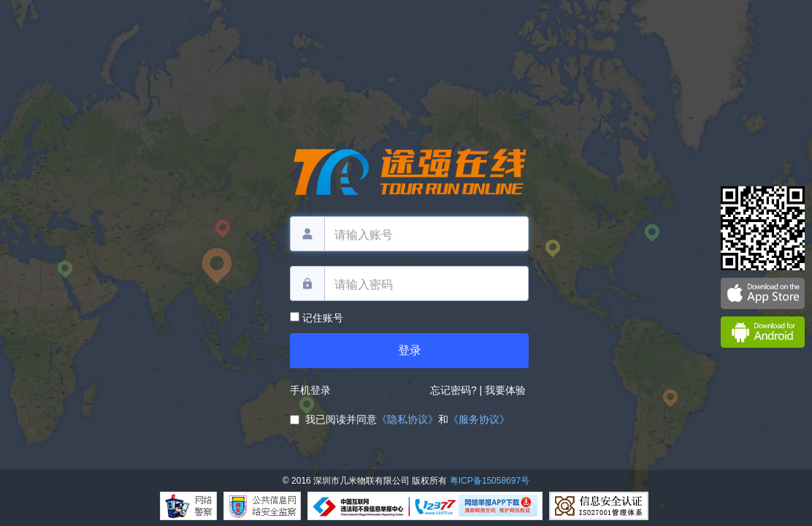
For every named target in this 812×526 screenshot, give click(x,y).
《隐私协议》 (407, 419)
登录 (410, 350)
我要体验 (507, 390)
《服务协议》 (479, 419)
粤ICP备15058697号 (490, 481)
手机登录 (310, 390)
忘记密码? (453, 390)
